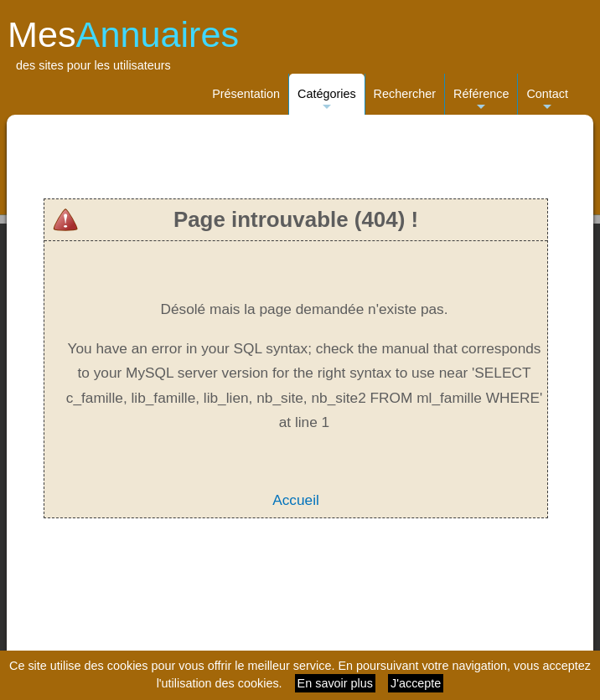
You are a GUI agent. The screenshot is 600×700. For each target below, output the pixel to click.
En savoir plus (335, 683)
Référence (481, 101)
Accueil (296, 500)
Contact (547, 101)
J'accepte (416, 683)
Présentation (246, 94)
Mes (123, 34)
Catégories (327, 101)
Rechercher (405, 94)
